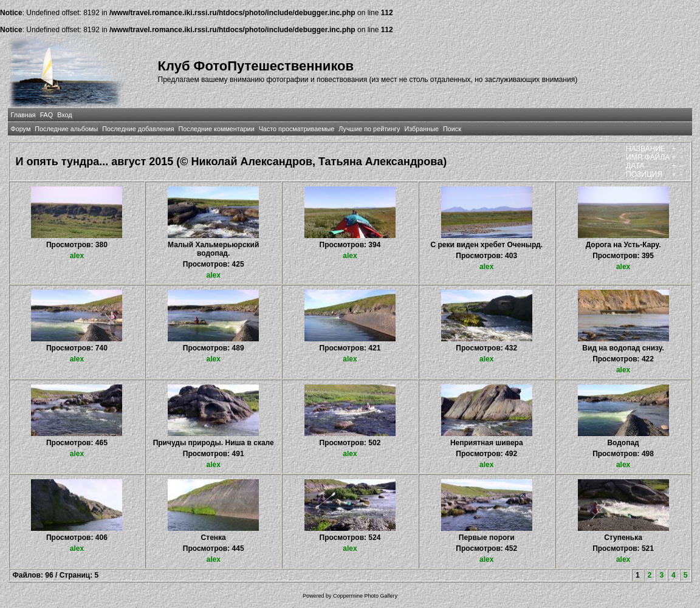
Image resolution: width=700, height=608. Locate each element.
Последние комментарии (217, 129)
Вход (64, 115)
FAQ (47, 115)
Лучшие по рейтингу (369, 129)
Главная (23, 115)
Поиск (452, 129)
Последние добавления (138, 129)
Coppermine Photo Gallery (365, 596)
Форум (21, 129)
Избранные (421, 129)
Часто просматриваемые (297, 129)
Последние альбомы (66, 129)
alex (77, 256)
